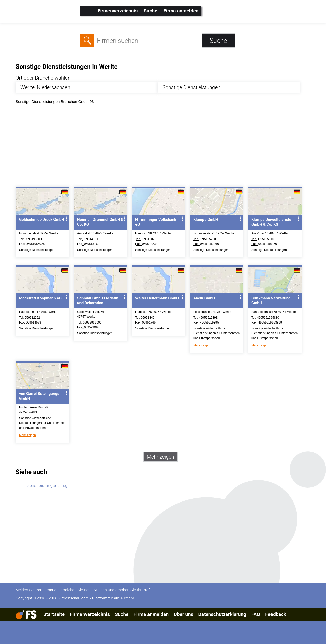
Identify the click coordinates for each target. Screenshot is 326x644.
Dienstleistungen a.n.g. (47, 485)
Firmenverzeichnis (118, 11)
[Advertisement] (167, 147)
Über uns (183, 614)
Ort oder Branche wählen (43, 78)
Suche (150, 11)
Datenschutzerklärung (222, 614)
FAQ (256, 614)
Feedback (276, 614)
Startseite (54, 614)
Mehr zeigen (202, 345)
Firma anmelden (181, 11)
